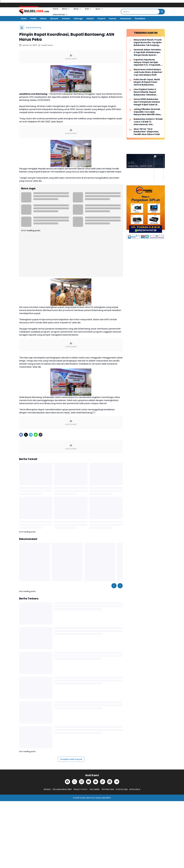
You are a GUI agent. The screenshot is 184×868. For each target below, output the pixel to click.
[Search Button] (162, 12)
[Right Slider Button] (120, 586)
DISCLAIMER (94, 789)
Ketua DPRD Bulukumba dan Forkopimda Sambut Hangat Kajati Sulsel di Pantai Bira (147, 102)
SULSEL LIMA (85, 798)
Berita (66, 9)
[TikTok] (103, 782)
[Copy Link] (41, 435)
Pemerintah (125, 19)
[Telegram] (31, 435)
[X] (26, 435)
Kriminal (66, 19)
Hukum (43, 19)
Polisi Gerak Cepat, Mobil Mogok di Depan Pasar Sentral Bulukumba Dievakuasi (147, 82)
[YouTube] (89, 782)
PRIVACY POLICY (81, 789)
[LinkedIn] (110, 782)
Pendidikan (140, 19)
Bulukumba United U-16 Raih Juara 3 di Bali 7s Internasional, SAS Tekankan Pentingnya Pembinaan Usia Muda (148, 122)
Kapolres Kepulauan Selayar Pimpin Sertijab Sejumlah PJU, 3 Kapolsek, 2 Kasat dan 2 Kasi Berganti (148, 62)
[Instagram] (82, 782)
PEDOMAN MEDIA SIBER (62, 789)
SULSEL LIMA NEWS (103, 798)
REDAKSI (47, 789)
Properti (101, 19)
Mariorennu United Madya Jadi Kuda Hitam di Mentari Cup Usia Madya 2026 (148, 72)
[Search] (140, 12)
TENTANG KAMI (108, 789)
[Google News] (96, 782)
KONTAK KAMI (122, 789)
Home (56, 9)
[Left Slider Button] (114, 586)
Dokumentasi (60, 14)
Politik (33, 19)
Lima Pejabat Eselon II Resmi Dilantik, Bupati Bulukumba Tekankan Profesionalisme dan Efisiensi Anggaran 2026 (146, 92)
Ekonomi (54, 19)
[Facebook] (21, 435)
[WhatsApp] (36, 435)
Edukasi (90, 19)
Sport (99, 9)
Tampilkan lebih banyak (71, 759)
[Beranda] (22, 28)
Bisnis (78, 9)
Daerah (113, 19)
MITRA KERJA (135, 789)
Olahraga (78, 19)
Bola (88, 9)
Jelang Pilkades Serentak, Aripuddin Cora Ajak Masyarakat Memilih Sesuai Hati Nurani (148, 112)
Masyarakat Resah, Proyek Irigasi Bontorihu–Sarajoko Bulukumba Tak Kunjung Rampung (148, 43)
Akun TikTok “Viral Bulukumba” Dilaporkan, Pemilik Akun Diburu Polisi (147, 132)
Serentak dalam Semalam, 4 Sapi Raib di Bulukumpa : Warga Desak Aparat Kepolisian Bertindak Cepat (148, 52)
